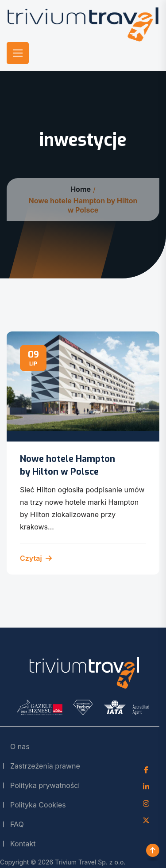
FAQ (17, 824)
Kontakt (23, 844)
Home (81, 189)
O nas (20, 746)
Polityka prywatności (45, 785)
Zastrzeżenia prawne (45, 766)
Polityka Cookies (38, 805)
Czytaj (36, 558)
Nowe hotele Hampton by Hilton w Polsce (68, 465)
